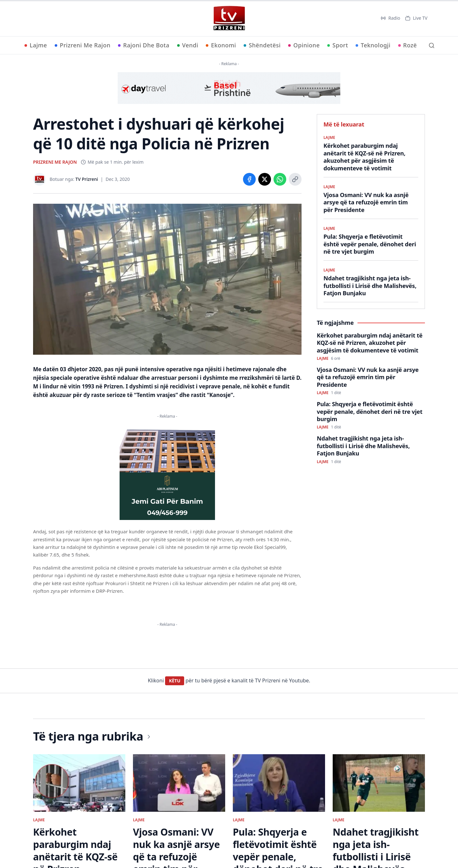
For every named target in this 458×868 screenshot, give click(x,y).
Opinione (304, 45)
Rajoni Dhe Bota (144, 45)
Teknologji (373, 45)
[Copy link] (295, 179)
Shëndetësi (262, 45)
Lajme (36, 45)
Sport (338, 45)
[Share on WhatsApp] (280, 179)
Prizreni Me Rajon (83, 45)
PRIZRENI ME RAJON (55, 162)
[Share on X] (265, 179)
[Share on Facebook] (249, 179)
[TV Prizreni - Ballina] (229, 18)
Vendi (188, 45)
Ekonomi (221, 45)
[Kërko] (432, 45)
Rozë (408, 45)
